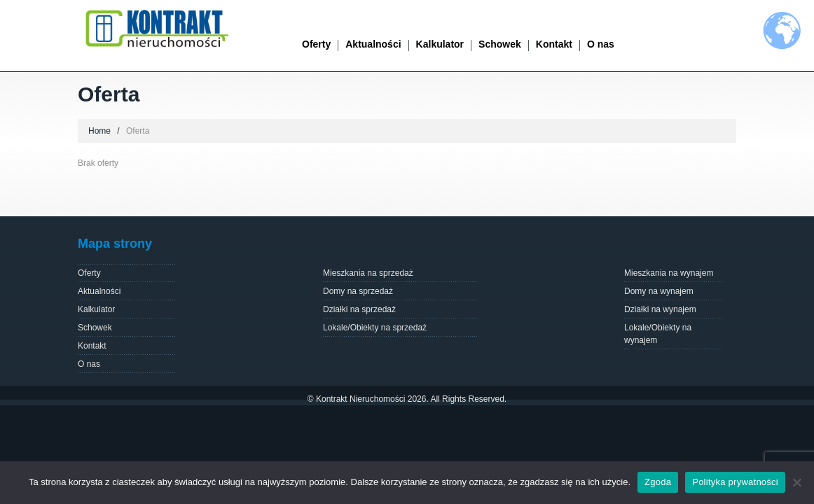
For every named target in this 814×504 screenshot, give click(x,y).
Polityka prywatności (735, 482)
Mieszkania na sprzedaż (368, 273)
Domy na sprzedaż (358, 291)
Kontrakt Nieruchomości (360, 399)
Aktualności (373, 44)
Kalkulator (440, 44)
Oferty (316, 44)
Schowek (500, 44)
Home (99, 131)
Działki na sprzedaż (359, 309)
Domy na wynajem (659, 291)
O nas (601, 44)
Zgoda (658, 482)
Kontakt (554, 44)
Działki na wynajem (660, 309)
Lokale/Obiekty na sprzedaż (375, 328)
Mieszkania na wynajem (669, 273)
